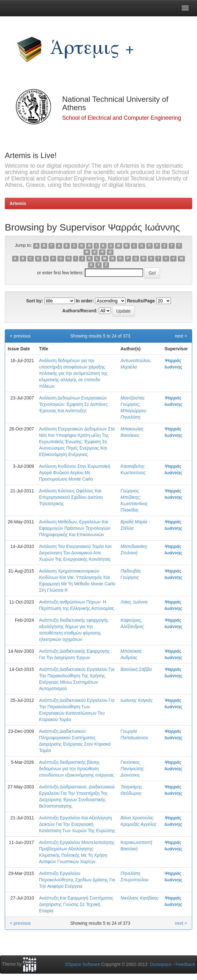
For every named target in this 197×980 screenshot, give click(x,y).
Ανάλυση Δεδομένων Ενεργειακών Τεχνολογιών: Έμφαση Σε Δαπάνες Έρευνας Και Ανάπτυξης (73, 404)
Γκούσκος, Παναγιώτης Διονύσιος (132, 769)
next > (181, 336)
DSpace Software (83, 964)
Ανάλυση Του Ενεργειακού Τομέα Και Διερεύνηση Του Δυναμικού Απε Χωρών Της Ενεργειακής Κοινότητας (75, 553)
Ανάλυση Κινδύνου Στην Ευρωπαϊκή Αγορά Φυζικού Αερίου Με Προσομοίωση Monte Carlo (75, 473)
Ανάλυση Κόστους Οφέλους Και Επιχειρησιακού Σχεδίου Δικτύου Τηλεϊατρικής (71, 497)
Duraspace (161, 964)
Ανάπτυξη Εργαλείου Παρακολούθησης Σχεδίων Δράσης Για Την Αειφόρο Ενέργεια (77, 880)
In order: (85, 301)
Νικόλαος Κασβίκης (139, 898)
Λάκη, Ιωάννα (134, 602)
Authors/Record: (80, 311)
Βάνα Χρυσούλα (136, 818)
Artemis (18, 203)
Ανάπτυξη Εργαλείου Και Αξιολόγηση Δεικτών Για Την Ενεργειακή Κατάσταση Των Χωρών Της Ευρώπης (77, 824)
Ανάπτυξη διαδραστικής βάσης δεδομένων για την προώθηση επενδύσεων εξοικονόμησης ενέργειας (77, 769)
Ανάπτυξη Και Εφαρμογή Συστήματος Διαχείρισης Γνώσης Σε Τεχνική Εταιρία (76, 904)
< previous (20, 336)
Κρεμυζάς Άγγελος (139, 824)
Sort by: (35, 301)
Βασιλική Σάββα (136, 669)
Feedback (185, 964)
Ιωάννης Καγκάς (137, 700)
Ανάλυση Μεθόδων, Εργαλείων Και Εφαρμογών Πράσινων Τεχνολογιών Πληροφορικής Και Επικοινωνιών (75, 528)
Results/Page (141, 301)
